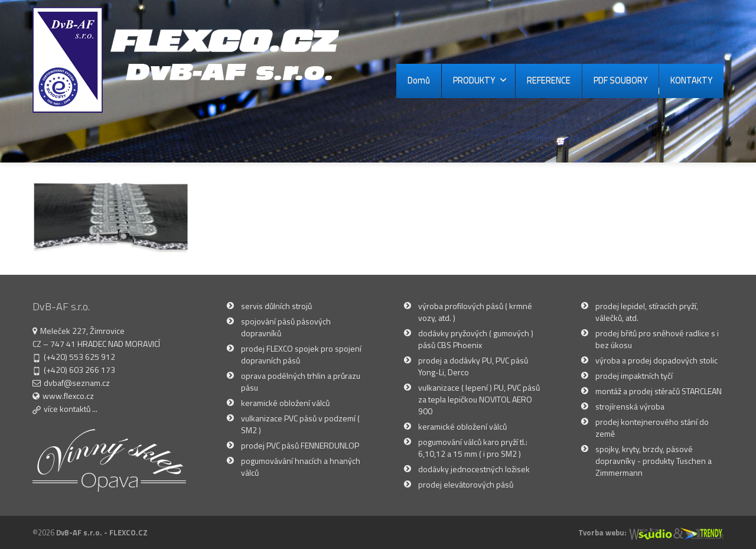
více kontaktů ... (71, 409)
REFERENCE (549, 80)
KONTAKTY (691, 80)
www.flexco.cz (68, 396)
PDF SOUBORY (620, 80)
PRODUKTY (480, 80)
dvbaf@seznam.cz (77, 383)
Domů (419, 80)
